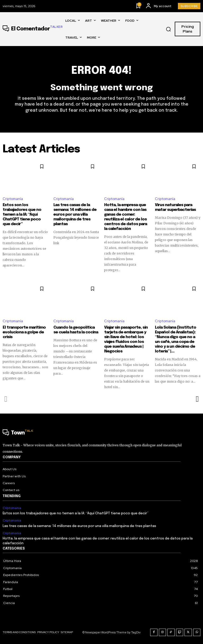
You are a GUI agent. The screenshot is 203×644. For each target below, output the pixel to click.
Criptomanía (13, 199)
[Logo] (33, 29)
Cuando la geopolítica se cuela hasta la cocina (76, 330)
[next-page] (197, 399)
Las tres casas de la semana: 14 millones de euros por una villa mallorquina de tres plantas (75, 215)
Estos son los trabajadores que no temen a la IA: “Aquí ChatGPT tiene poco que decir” (22, 215)
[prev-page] (6, 399)
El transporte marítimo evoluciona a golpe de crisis (24, 332)
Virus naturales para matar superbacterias (175, 207)
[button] (168, 29)
